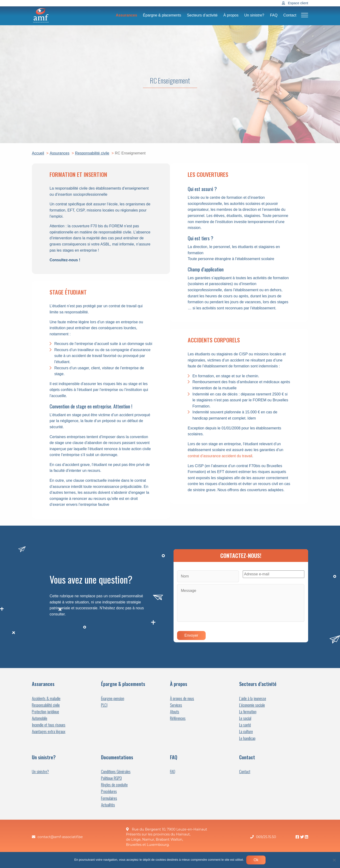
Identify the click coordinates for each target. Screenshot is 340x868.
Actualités (108, 805)
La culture (246, 731)
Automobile (40, 718)
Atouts (175, 712)
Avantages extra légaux (49, 731)
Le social (245, 718)
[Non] (334, 860)
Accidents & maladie (46, 698)
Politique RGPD (111, 778)
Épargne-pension (113, 698)
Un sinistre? (254, 15)
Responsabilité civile (46, 705)
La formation (248, 712)
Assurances (126, 15)
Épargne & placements (162, 15)
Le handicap (247, 738)
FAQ (274, 15)
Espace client (298, 3)
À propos (231, 15)
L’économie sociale (252, 705)
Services (176, 705)
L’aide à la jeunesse (253, 698)
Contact (290, 15)
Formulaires (109, 798)
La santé (245, 725)
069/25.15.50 (266, 837)
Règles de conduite (114, 785)
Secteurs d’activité (202, 15)
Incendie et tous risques (49, 725)
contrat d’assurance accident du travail (220, 456)
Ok (256, 860)
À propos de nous (182, 698)
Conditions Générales (116, 771)
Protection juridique (45, 712)
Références (178, 718)
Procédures (109, 791)
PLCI (104, 705)
